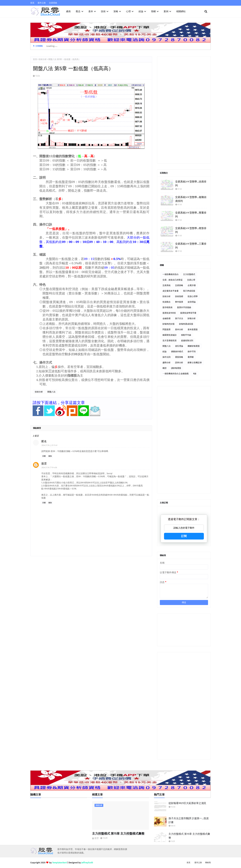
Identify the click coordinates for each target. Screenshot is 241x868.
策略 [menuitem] (116, 11)
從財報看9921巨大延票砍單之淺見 (187, 803)
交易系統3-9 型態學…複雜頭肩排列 (191, 199)
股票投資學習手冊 (188, 313)
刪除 (50, 456)
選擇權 (191, 357)
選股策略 (179, 357)
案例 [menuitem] (166, 11)
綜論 (165, 352)
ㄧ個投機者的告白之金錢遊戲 (176, 374)
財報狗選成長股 (186, 324)
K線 (195, 374)
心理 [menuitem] (128, 11)
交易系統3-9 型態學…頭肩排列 (191, 184)
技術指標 (179, 296)
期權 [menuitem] (153, 11)
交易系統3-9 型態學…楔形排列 (191, 230)
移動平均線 (186, 335)
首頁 (32, 3)
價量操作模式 (177, 352)
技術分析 (43, 59)
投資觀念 (167, 302)
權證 (165, 368)
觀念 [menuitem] (78, 11)
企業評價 (192, 285)
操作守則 (192, 352)
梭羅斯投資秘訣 (170, 335)
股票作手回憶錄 (184, 307)
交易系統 (53, 3)
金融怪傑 (167, 318)
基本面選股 (193, 329)
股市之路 (42, 3)
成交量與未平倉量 (171, 291)
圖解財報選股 (194, 346)
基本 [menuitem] (91, 11)
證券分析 (179, 363)
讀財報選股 (176, 368)
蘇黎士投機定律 (195, 363)
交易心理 (191, 280)
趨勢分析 (167, 363)
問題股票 (167, 329)
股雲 (44, 464)
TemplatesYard (59, 863)
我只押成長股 (189, 291)
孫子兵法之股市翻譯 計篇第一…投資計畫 (189, 820)
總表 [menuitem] (68, 11)
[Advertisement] (184, 110)
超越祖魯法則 (187, 341)
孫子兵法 (179, 318)
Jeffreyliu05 (87, 863)
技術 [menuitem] (103, 11)
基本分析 (179, 329)
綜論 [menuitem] (141, 11)
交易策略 (179, 285)
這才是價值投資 (170, 341)
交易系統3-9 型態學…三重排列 (191, 246)
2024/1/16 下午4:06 (49, 468)
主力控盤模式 (189, 274)
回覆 (44, 456)
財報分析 (192, 318)
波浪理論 (192, 302)
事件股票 (179, 302)
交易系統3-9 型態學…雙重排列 (191, 215)
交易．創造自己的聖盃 (173, 280)
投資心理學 (193, 296)
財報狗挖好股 (169, 324)
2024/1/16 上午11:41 (49, 445)
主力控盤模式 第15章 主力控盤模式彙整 (118, 834)
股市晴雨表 (168, 307)
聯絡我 (208, 863)
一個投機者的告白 (171, 274)
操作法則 (167, 357)
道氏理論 (179, 346)
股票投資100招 (169, 313)
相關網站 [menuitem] (181, 11)
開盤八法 (51, 392)
